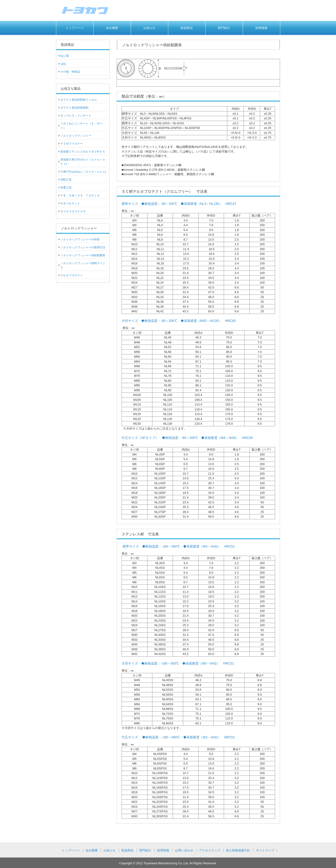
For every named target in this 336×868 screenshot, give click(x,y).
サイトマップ (265, 850)
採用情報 (261, 28)
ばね (63, 64)
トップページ (75, 28)
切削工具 (66, 180)
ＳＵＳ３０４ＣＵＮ (73, 211)
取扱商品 (187, 28)
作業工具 (66, 188)
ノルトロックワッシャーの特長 (80, 239)
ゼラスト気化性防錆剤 (74, 108)
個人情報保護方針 (238, 850)
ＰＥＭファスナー (72, 144)
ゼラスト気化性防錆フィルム (79, 100)
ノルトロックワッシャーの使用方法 (83, 247)
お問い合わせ (184, 850)
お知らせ (149, 28)
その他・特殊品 (70, 72)
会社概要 (112, 28)
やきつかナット (70, 203)
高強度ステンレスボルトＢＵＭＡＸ (83, 152)
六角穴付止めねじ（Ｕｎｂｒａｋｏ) (83, 172)
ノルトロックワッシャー (76, 136)
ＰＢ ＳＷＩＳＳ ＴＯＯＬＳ (80, 196)
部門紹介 (224, 28)
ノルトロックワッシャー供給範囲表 (83, 255)
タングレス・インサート (76, 116)
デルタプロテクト (72, 275)
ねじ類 (65, 56)
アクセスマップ (210, 850)
